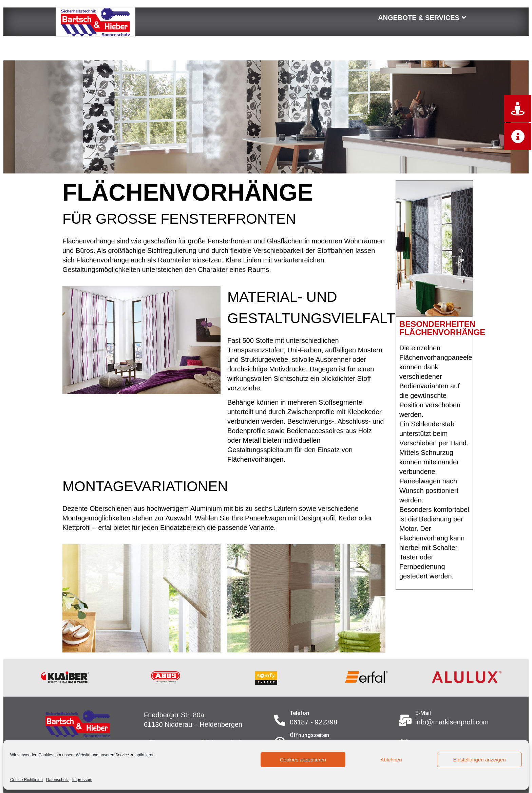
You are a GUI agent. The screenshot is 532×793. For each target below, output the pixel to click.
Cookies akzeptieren (303, 760)
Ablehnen (391, 760)
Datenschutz (58, 780)
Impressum (82, 780)
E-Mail (423, 713)
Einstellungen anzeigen (479, 760)
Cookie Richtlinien (26, 780)
